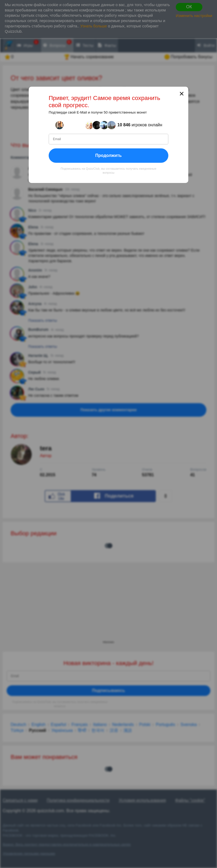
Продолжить (108, 155)
